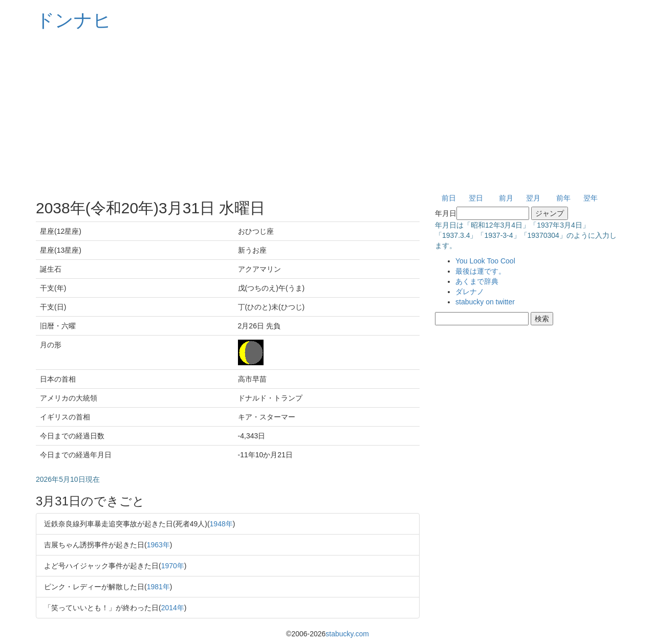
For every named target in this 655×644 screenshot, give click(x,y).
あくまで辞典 (477, 281)
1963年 (158, 545)
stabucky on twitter (485, 302)
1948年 (221, 524)
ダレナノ (470, 292)
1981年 (158, 587)
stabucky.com (347, 634)
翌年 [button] (591, 198)
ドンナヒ (74, 20)
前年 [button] (563, 198)
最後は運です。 (481, 271)
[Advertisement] (327, 113)
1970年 (173, 566)
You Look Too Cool (485, 261)
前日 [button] (449, 198)
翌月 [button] (533, 198)
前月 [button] (506, 198)
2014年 (173, 608)
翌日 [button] (476, 198)
